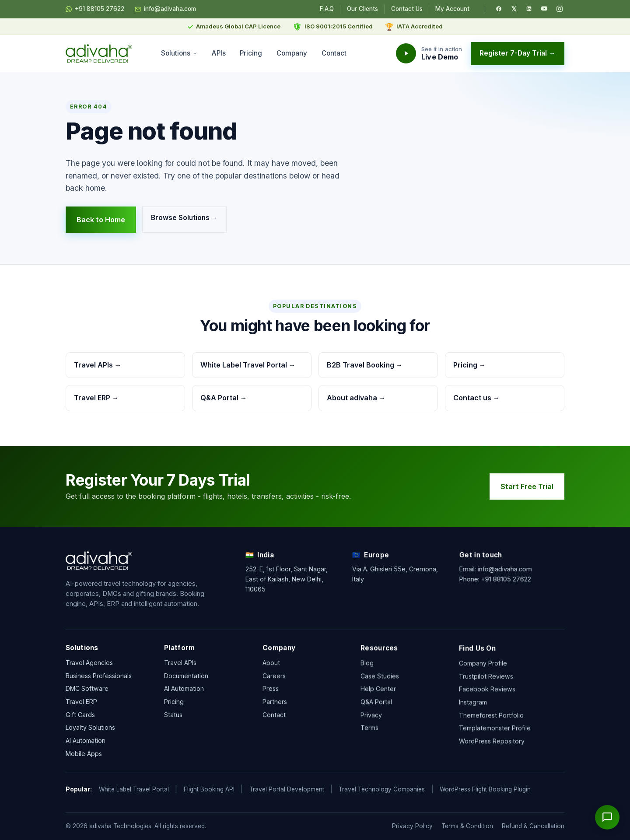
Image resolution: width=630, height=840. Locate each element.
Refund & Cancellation (533, 826)
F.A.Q (327, 9)
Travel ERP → (96, 398)
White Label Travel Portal (134, 789)
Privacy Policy (412, 826)
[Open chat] (607, 817)
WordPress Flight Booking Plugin (485, 789)
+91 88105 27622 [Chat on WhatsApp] (95, 9)
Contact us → (477, 398)
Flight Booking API (209, 789)
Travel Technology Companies (382, 789)
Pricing (251, 53)
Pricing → (470, 365)
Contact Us (407, 9)
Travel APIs (180, 669)
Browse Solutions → (185, 218)
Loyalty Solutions (90, 730)
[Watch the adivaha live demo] (429, 53)
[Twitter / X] (514, 9)
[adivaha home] (99, 53)
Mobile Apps (84, 756)
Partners (275, 715)
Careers (274, 689)
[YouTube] (544, 9)
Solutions (179, 53)
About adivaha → (356, 398)
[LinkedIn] (529, 9)
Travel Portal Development (287, 789)
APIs (219, 53)
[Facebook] (499, 9)
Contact (334, 53)
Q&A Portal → (224, 398)
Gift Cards (80, 717)
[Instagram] (560, 9)
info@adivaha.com (165, 9)
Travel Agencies (89, 665)
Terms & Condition (467, 826)
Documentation (186, 682)
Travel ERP (81, 704)
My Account (452, 9)
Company (292, 53)
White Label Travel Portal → (248, 365)
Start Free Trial (531, 486)
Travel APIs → (98, 365)
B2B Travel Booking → (365, 365)
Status (173, 721)
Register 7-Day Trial (518, 53)
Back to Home (101, 220)
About (271, 676)
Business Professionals (99, 678)
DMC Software (87, 691)
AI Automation (86, 743)
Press (271, 702)
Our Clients (362, 9)
